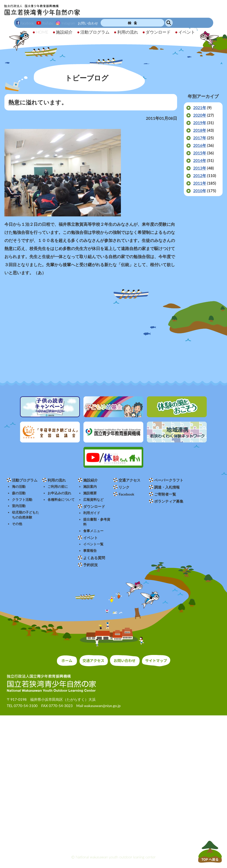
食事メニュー (93, 531)
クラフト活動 (22, 500)
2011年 (200, 183)
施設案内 (90, 487)
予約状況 (90, 565)
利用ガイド (92, 513)
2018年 (200, 130)
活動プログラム (25, 480)
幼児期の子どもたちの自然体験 (25, 515)
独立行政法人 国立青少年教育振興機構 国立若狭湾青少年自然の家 (42, 10)
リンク (124, 487)
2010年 (200, 191)
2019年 (200, 123)
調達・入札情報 (167, 487)
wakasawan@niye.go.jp (102, 706)
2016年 (200, 145)
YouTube (45, 23)
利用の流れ (57, 480)
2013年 (200, 168)
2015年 (200, 153)
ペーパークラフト (169, 480)
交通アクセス (129, 480)
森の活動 (19, 493)
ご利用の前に (58, 487)
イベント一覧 (93, 544)
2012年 (200, 176)
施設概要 (90, 493)
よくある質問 (94, 558)
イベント (90, 538)
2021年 (200, 108)
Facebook (25, 23)
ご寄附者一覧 (165, 494)
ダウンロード (94, 506)
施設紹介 (90, 480)
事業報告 (90, 551)
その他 (17, 524)
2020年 (200, 115)
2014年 (200, 160)
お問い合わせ (88, 23)
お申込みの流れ (59, 493)
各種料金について (61, 500)
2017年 (200, 138)
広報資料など (93, 500)
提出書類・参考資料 (97, 522)
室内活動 (19, 506)
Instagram (65, 23)
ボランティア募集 (169, 501)
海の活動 (19, 487)
